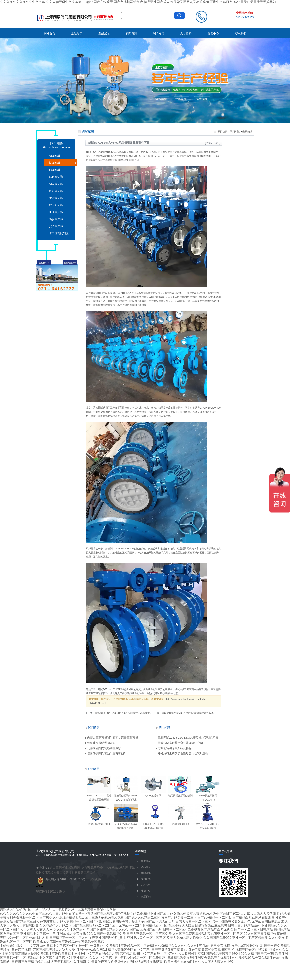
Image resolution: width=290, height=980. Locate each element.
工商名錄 (90, 872)
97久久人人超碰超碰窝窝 (186, 954)
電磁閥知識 (56, 198)
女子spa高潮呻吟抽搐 (247, 946)
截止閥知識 (56, 177)
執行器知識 (56, 191)
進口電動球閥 (58, 868)
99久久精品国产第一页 (257, 954)
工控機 (64, 872)
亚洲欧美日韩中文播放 (68, 954)
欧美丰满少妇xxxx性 (179, 962)
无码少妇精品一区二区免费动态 (143, 958)
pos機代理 (122, 868)
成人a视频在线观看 (149, 962)
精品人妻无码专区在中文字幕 (129, 950)
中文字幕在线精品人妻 (102, 954)
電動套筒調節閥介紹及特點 (174, 748)
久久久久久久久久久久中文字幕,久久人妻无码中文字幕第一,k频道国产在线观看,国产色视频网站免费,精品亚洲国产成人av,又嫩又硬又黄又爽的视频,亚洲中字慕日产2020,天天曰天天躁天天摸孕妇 (138, 2)
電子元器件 (98, 868)
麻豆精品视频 (129, 954)
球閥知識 (55, 170)
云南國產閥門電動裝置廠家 (103, 748)
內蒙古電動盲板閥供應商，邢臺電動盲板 (112, 738)
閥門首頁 (223, 132)
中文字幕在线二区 (154, 954)
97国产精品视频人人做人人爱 (54, 950)
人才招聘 (186, 33)
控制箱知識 (56, 205)
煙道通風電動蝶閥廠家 (100, 743)
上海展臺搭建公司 (79, 868)
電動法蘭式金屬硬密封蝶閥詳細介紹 (179, 743)
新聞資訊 (131, 33)
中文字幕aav (36, 946)
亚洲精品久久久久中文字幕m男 (96, 958)
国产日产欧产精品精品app (30, 962)
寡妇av (33, 958)
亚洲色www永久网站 (91, 950)
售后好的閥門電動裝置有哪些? (105, 753)
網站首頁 (49, 33)
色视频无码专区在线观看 (250, 950)
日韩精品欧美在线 (180, 958)
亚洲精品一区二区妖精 (137, 946)
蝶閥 (88, 152)
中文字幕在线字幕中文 (55, 958)
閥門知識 (159, 33)
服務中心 (213, 33)
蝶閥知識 (55, 163)
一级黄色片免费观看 (105, 946)
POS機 (110, 868)
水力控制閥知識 (59, 233)
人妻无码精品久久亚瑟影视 (70, 962)
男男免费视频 (220, 946)
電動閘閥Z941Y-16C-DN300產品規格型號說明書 (187, 738)
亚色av (275, 958)
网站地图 (283, 913)
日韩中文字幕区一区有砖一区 (67, 946)
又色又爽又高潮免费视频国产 (209, 950)
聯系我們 (241, 33)
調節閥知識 (56, 184)
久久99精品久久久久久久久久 (176, 946)
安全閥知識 (56, 226)
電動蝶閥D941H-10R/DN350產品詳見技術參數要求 (122, 713)
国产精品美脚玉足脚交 (222, 954)
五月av (204, 946)
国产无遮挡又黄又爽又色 (169, 950)
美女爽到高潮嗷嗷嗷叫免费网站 (28, 954)
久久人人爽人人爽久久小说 (214, 962)
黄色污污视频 (21, 950)
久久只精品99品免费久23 (250, 958)
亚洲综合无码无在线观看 (212, 958)
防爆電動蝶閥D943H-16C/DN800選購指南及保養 (188, 713)
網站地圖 (96, 879)
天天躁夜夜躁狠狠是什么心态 (112, 962)
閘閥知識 (55, 156)
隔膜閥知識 (56, 219)
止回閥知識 (56, 212)
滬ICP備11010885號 (51, 892)
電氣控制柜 (52, 872)
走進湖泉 (77, 33)
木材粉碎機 (76, 872)
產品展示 (104, 33)
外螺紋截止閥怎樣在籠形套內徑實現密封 (182, 753)
